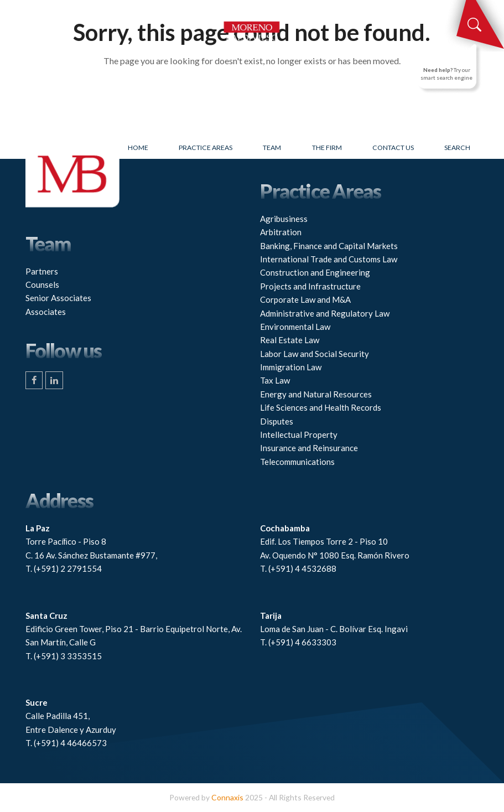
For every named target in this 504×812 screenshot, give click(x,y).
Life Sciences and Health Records (321, 407)
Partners (42, 271)
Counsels (42, 285)
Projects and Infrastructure (310, 286)
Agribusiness (284, 219)
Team (272, 148)
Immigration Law (291, 367)
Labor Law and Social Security (315, 354)
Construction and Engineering (315, 272)
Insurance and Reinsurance (309, 448)
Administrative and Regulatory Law (325, 313)
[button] (32, 11)
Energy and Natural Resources (316, 394)
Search (457, 148)
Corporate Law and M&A (305, 299)
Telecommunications (297, 462)
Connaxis (227, 797)
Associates (46, 312)
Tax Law (275, 380)
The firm (327, 148)
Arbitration (281, 232)
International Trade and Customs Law (329, 259)
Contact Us (393, 148)
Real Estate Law (290, 340)
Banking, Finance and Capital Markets (329, 246)
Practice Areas (206, 148)
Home (138, 148)
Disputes (277, 421)
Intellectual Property (299, 435)
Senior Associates (58, 298)
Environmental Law (295, 327)
